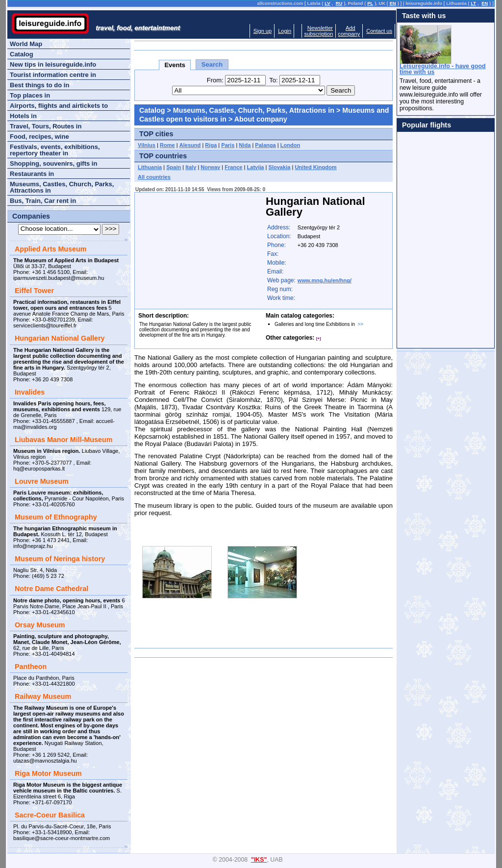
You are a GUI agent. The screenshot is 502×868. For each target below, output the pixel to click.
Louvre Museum (42, 481)
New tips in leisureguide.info (53, 64)
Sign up (263, 31)
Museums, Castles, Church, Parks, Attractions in (254, 110)
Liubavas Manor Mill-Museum (63, 440)
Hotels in (23, 116)
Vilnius (147, 145)
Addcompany (349, 31)
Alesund (190, 145)
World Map (26, 44)
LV (327, 3)
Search (212, 64)
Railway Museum (43, 696)
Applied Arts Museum (50, 249)
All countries (154, 177)
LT (473, 3)
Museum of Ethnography (56, 517)
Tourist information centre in (53, 75)
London (290, 145)
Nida (245, 145)
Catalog (152, 110)
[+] (319, 338)
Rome (167, 145)
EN (393, 3)
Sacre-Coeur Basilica (50, 815)
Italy (191, 167)
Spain (174, 167)
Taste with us (424, 16)
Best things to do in (39, 85)
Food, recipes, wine (39, 136)
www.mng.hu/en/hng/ (325, 280)
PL (370, 3)
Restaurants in (32, 174)
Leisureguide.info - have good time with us (443, 69)
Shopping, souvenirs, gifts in (53, 163)
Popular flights (427, 125)
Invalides (30, 392)
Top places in (30, 95)
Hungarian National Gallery (60, 338)
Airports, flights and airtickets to (59, 106)
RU (339, 3)
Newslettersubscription (318, 31)
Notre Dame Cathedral (51, 589)
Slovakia (280, 167)
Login (285, 31)
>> (361, 324)
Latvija (256, 167)
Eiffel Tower (34, 291)
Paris (228, 145)
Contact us (379, 31)
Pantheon (31, 667)
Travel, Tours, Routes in (46, 126)
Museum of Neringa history (60, 559)
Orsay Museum (40, 625)
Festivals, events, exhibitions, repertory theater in (55, 150)
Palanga (265, 145)
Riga (211, 145)
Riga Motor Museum (48, 773)
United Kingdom (315, 167)
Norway (210, 167)
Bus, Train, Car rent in (43, 201)
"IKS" (259, 860)
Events (175, 65)
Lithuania (150, 167)
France (233, 167)
